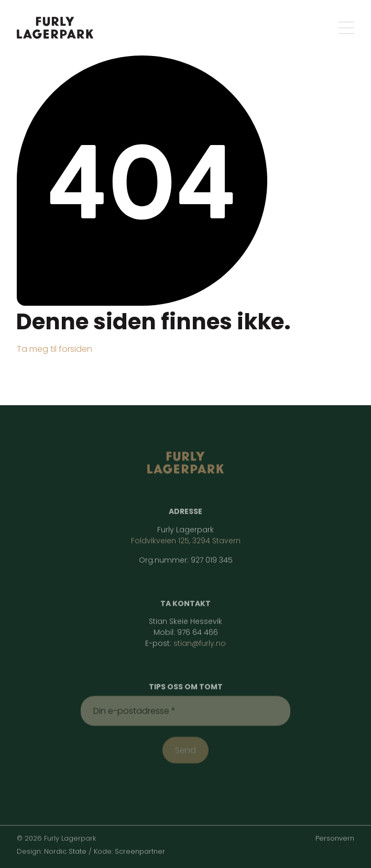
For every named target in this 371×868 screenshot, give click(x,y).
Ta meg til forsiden (54, 348)
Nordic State (65, 850)
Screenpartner (140, 850)
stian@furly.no (200, 642)
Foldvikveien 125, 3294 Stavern (186, 539)
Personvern (335, 837)
